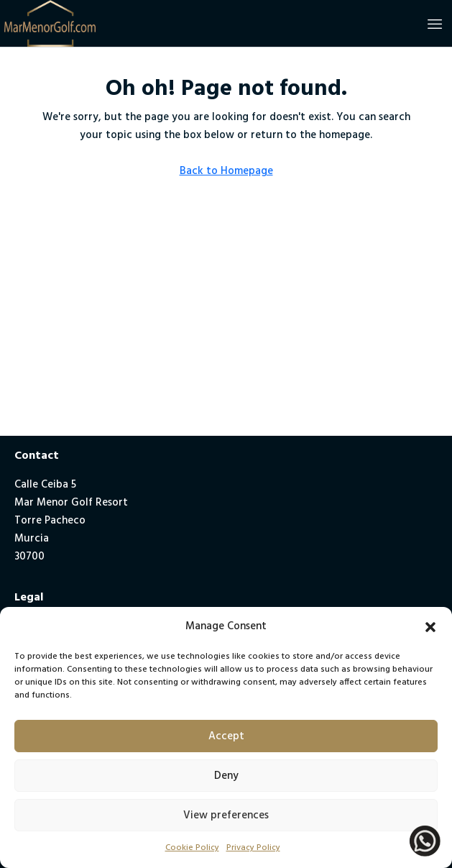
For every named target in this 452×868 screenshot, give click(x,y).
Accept (226, 736)
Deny (226, 776)
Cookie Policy (192, 848)
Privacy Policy (253, 848)
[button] (430, 627)
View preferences (226, 816)
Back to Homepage (226, 171)
